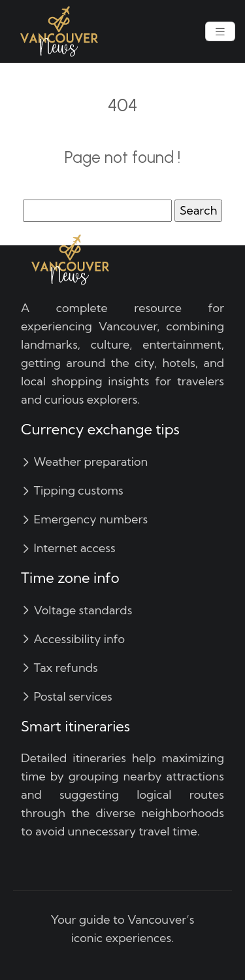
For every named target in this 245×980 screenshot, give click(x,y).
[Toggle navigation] (220, 32)
